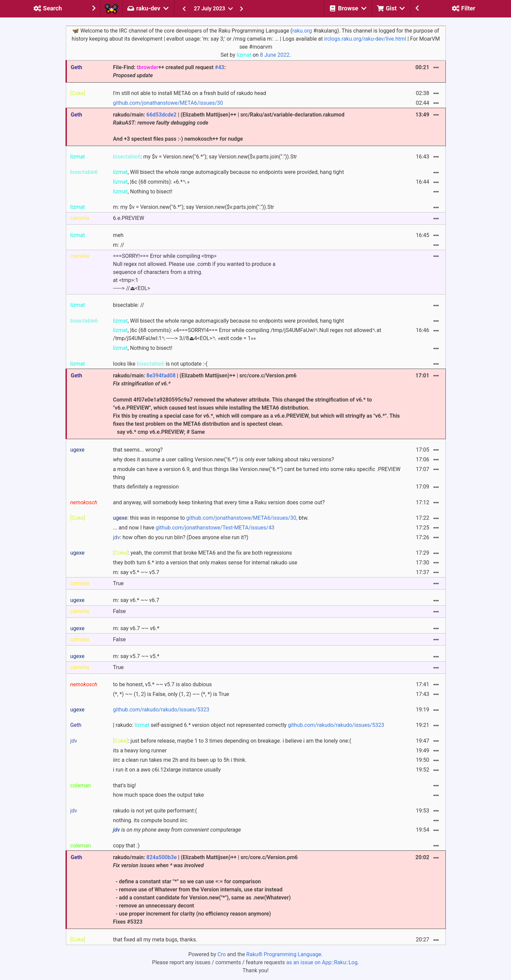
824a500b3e (162, 857)
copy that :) (126, 846)
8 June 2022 (275, 55)
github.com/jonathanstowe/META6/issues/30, (242, 518)
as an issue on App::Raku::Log (322, 962)
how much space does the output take (158, 795)
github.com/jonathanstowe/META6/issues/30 (168, 103)
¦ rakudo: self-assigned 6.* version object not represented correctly (248, 725)
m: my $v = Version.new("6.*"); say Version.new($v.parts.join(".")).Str (194, 207)
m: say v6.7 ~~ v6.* (136, 628)
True (118, 583)
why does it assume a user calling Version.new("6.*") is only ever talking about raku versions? (223, 459)
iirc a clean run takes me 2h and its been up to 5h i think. (180, 760)
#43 (220, 67)
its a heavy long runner (140, 751)
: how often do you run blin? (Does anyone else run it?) (181, 537)
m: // (118, 245)
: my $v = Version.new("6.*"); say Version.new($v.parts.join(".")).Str (205, 157)
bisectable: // (129, 305)
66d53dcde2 (162, 115)
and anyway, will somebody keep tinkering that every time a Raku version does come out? (219, 502)
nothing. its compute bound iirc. (151, 820)
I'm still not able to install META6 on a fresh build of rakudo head (189, 93)
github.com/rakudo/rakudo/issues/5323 (161, 710)
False (119, 611)
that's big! (124, 785)
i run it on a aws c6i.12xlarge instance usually (167, 770)
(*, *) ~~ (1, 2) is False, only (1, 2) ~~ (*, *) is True (171, 694)
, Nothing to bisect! (143, 192)
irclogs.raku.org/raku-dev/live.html (365, 39)
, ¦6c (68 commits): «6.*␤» (151, 182)
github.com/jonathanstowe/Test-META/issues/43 (215, 528)
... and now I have (194, 528)
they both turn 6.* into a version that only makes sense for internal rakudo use (205, 563)
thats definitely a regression (146, 487)
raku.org (302, 31)
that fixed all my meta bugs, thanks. (155, 940)
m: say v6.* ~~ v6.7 (136, 600)
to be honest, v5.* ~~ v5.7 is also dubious (162, 684)
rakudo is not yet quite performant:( (155, 811)
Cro (222, 954)
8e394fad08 (161, 376)
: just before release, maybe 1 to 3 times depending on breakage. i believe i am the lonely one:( (232, 741)
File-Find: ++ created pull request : (169, 71)
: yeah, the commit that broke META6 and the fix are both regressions (202, 553)
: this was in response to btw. (211, 518)
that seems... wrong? (138, 450)
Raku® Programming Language (284, 954)
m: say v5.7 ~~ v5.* (136, 656)
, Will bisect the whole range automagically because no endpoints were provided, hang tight (228, 172)
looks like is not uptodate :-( (160, 364)
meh (118, 235)
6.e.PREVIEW (129, 218)
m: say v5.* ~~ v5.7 (136, 572)
